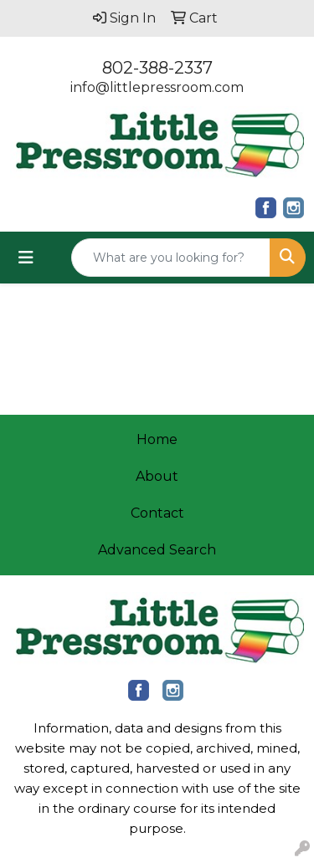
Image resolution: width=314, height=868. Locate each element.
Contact (157, 513)
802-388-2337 (157, 68)
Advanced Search (157, 550)
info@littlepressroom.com (157, 87)
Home (157, 439)
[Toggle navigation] (26, 258)
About (157, 476)
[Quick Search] (171, 258)
